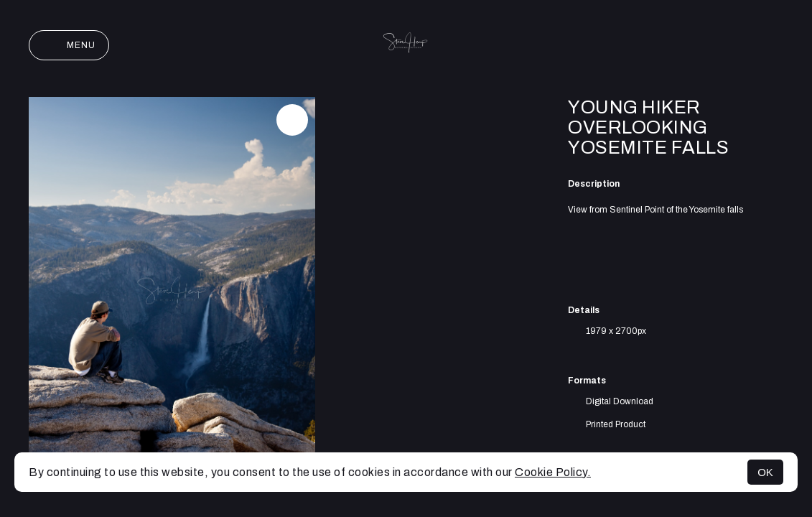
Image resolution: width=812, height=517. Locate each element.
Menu (69, 45)
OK (765, 472)
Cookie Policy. (553, 472)
